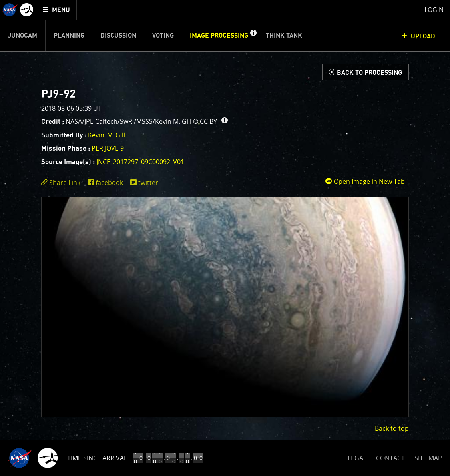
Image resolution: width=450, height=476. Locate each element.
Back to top (392, 428)
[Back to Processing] (365, 72)
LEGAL (357, 457)
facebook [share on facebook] (109, 183)
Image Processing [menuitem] (219, 36)
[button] (253, 36)
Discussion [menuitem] (118, 36)
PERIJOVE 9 (108, 148)
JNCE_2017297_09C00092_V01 (140, 162)
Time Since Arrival (97, 458)
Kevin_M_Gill (107, 135)
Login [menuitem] (434, 10)
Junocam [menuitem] (23, 36)
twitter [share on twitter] (148, 183)
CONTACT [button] (390, 458)
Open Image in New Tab (365, 181)
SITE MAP (428, 458)
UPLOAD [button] (423, 36)
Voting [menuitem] (163, 36)
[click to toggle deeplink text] (62, 183)
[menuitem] (57, 10)
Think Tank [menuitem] (284, 36)
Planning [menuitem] (69, 36)
